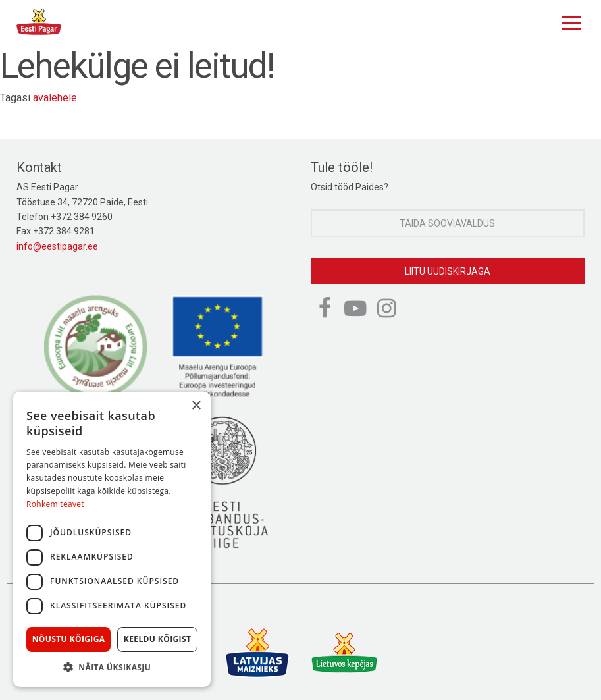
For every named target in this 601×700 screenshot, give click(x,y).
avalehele (55, 98)
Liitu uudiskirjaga (448, 271)
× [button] (196, 406)
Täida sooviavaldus (447, 223)
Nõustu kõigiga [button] (69, 639)
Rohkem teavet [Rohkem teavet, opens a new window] (55, 504)
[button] (112, 667)
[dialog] (112, 539)
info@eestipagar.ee (57, 246)
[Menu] (568, 21)
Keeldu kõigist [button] (158, 639)
